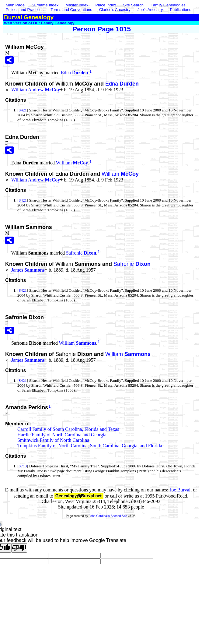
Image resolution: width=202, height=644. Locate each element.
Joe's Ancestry (150, 10)
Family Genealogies (168, 5)
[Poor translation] (19, 548)
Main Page (16, 5)
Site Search (133, 5)
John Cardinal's (99, 516)
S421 (23, 110)
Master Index (77, 5)
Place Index (106, 5)
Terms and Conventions (71, 10)
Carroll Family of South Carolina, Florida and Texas (68, 429)
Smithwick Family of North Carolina (53, 440)
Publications (180, 10)
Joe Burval (180, 490)
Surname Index (45, 5)
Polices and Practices (25, 10)
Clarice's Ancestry (115, 10)
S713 (23, 466)
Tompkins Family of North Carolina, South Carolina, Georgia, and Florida (90, 446)
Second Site (119, 516)
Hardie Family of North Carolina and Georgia (62, 435)
